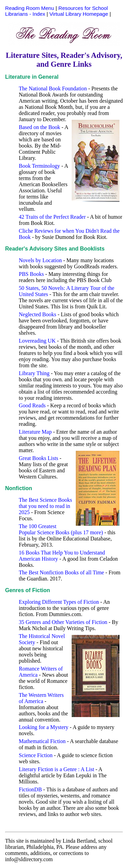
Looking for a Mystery (44, 727)
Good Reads (32, 405)
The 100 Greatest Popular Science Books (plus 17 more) (61, 529)
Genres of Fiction (28, 590)
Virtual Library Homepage (79, 14)
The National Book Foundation (53, 88)
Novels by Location (40, 260)
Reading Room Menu (30, 8)
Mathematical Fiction (42, 741)
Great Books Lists (39, 458)
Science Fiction (36, 755)
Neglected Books (38, 314)
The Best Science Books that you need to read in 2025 (45, 506)
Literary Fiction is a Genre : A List (56, 769)
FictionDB (30, 789)
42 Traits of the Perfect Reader (52, 217)
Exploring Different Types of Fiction (59, 602)
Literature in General (32, 77)
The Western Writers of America (41, 698)
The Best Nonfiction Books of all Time (61, 572)
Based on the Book (39, 127)
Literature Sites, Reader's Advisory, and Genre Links (64, 60)
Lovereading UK (37, 341)
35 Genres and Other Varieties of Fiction (63, 622)
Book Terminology (39, 166)
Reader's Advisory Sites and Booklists (55, 249)
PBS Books (31, 274)
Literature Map (35, 432)
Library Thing (34, 373)
